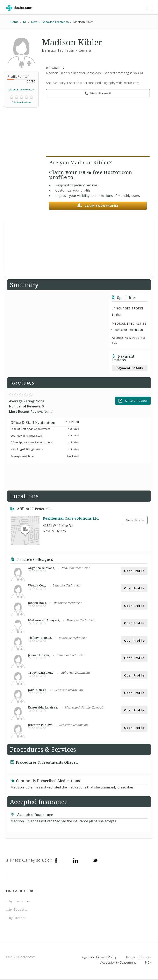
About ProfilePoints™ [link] (21, 90)
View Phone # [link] (98, 94)
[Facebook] (56, 861)
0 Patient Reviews (21, 103)
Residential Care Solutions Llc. (71, 519)
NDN (149, 963)
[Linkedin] (76, 861)
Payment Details (130, 368)
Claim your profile (98, 206)
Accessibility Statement (118, 963)
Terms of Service (139, 957)
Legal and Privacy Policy (99, 957)
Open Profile (134, 571)
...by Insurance (18, 901)
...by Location (16, 918)
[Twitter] (95, 861)
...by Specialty (17, 910)
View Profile (135, 520)
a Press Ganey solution (29, 861)
